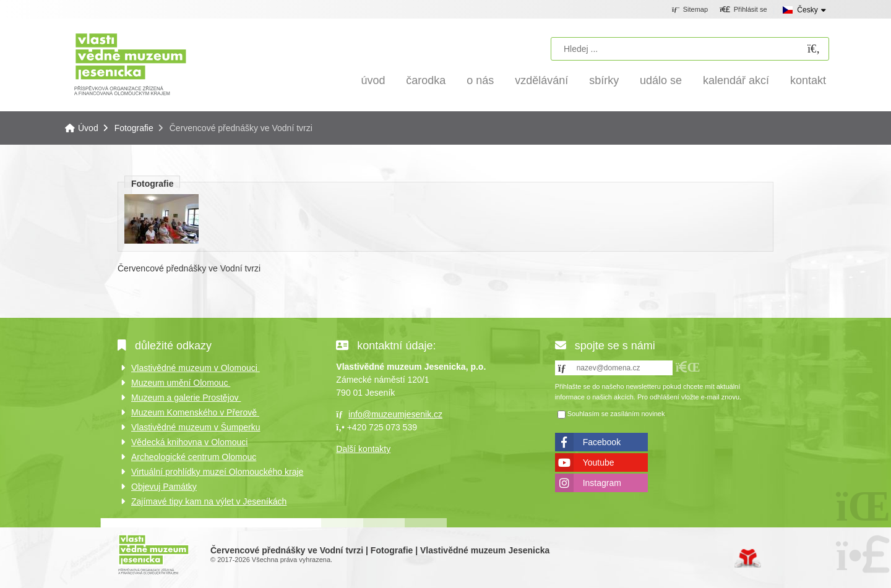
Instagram (602, 483)
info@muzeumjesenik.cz (395, 414)
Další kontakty (363, 449)
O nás (480, 80)
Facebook (602, 442)
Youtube (599, 462)
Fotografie (134, 128)
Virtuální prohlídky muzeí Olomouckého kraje (217, 472)
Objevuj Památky (164, 487)
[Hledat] (814, 49)
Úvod (130, 63)
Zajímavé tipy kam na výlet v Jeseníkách (209, 501)
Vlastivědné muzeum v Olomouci (196, 368)
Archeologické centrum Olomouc (194, 457)
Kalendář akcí (736, 80)
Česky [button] (807, 10)
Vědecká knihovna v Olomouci (189, 442)
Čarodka (426, 80)
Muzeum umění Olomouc (181, 383)
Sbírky (604, 80)
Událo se (661, 80)
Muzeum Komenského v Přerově (195, 412)
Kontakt (808, 80)
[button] (743, 10)
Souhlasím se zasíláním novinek (616, 414)
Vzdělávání (541, 80)
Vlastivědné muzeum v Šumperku (196, 427)
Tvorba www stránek (748, 558)
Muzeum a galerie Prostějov (186, 398)
